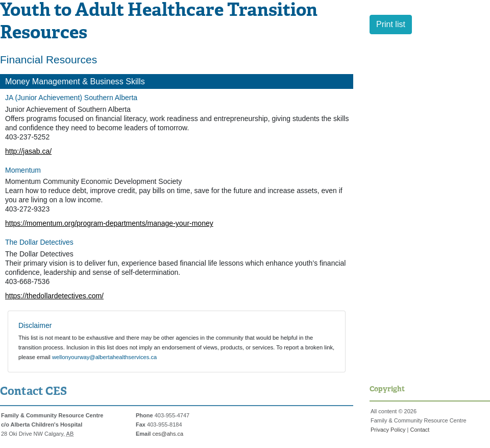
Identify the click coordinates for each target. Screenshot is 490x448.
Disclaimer (35, 325)
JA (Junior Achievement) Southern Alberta (71, 98)
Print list (391, 24)
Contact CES (33, 392)
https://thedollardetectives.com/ (54, 296)
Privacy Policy (388, 430)
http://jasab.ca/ (28, 151)
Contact (420, 430)
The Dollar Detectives (39, 242)
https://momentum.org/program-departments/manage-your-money (109, 223)
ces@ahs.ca (168, 434)
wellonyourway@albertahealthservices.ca (104, 357)
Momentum (23, 170)
